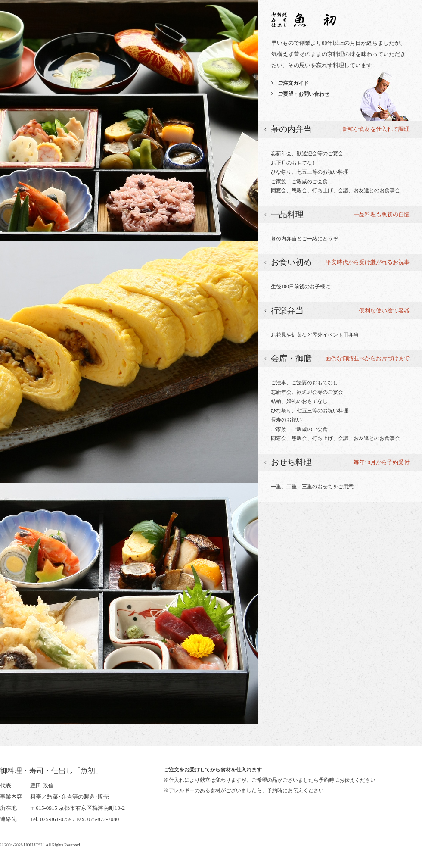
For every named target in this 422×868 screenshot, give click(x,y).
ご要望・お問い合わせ (304, 94)
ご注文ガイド (293, 83)
